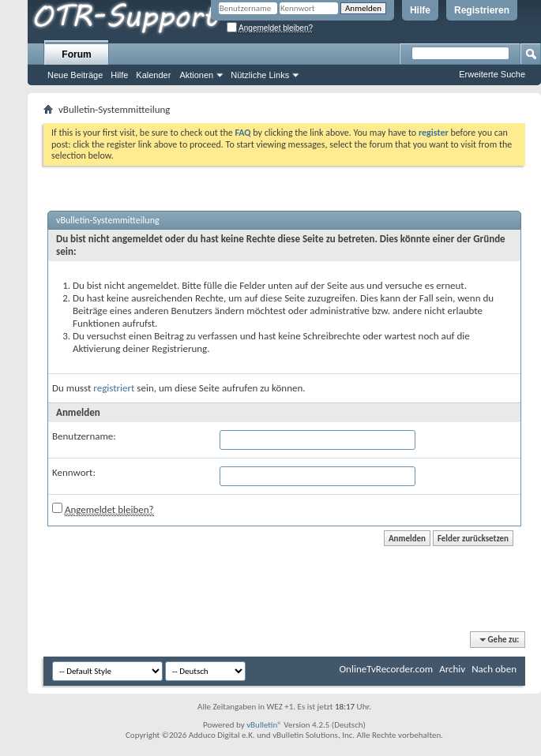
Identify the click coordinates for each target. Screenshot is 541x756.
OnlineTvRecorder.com (387, 669)
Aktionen (196, 75)
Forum (76, 54)
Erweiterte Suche (492, 74)
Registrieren (482, 10)
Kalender (153, 75)
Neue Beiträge (75, 75)
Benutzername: (84, 436)
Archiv (452, 669)
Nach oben (494, 669)
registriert (114, 388)
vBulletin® (264, 725)
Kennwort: (74, 472)
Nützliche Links (260, 75)
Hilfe (420, 10)
